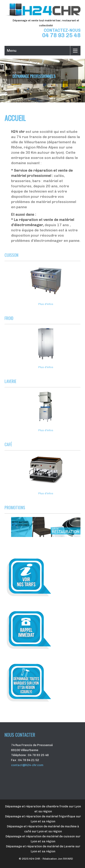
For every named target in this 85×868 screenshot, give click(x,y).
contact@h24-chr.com (27, 765)
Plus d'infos (46, 304)
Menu (12, 51)
